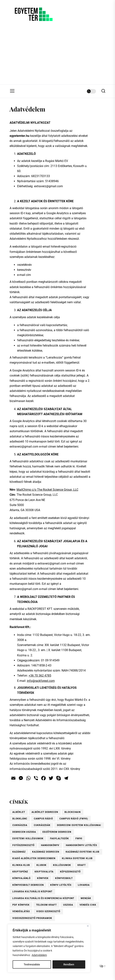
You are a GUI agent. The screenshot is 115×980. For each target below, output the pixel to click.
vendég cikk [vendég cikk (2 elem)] (88, 905)
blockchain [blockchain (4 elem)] (73, 812)
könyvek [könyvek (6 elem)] (43, 878)
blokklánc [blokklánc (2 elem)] (20, 819)
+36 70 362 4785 (40, 676)
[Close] (88, 926)
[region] (49, 948)
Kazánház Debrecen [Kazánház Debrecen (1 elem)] (46, 852)
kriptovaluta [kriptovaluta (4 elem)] (44, 872)
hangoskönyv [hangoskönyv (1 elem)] (50, 845)
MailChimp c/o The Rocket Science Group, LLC (47, 490)
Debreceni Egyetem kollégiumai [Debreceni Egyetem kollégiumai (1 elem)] (79, 825)
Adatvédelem (39, 955)
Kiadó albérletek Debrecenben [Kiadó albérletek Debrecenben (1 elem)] (34, 858)
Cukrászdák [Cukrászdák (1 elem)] (42, 825)
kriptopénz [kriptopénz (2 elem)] (20, 872)
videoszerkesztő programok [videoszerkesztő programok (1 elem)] (32, 918)
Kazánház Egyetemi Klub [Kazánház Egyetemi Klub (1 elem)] (83, 852)
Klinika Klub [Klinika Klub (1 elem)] (21, 865)
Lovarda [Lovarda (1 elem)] (84, 885)
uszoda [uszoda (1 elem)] (68, 905)
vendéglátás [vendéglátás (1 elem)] (21, 911)
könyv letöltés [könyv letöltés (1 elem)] (61, 885)
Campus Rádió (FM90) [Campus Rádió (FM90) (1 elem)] (74, 819)
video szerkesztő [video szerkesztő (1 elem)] (48, 911)
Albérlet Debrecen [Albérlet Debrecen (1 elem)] (45, 812)
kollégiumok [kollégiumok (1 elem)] (62, 865)
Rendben (69, 964)
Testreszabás (32, 964)
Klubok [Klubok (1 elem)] (42, 865)
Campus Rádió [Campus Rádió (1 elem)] (43, 819)
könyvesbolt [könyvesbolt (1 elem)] (64, 878)
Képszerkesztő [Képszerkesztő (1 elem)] (70, 872)
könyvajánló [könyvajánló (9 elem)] (21, 878)
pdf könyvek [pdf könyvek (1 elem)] (21, 905)
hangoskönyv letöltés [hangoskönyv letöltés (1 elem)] (81, 845)
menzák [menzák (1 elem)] (86, 898)
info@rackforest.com (41, 681)
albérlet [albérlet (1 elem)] (19, 812)
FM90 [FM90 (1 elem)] (79, 839)
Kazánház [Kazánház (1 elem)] (19, 852)
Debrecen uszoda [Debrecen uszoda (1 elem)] (24, 832)
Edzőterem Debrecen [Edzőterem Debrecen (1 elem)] (57, 832)
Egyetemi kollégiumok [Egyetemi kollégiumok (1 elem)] (28, 839)
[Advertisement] (57, 56)
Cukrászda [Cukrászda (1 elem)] (20, 825)
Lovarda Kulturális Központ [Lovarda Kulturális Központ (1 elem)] (32, 892)
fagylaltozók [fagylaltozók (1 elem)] (59, 839)
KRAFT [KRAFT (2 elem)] (82, 865)
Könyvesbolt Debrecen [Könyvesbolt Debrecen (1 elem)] (28, 885)
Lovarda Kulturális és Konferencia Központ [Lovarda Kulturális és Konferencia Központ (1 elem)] (43, 898)
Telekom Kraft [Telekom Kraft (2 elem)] (46, 905)
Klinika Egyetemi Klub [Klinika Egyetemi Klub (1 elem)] (77, 858)
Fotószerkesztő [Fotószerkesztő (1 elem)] (23, 845)
